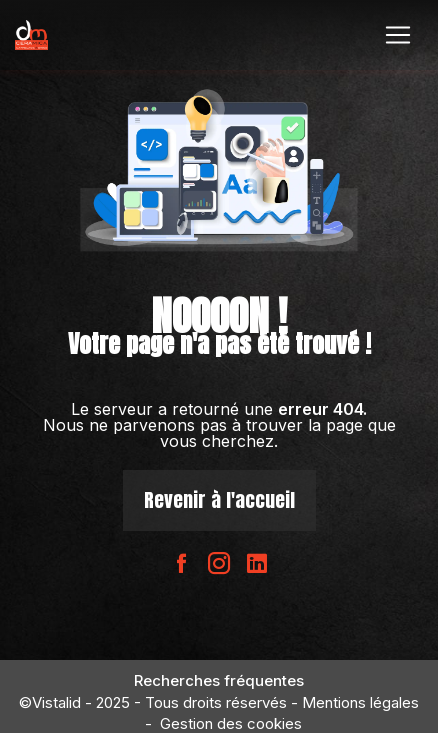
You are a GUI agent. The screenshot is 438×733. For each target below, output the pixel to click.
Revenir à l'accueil (219, 499)
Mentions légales (360, 702)
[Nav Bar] (398, 35)
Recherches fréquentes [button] (219, 680)
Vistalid (56, 702)
